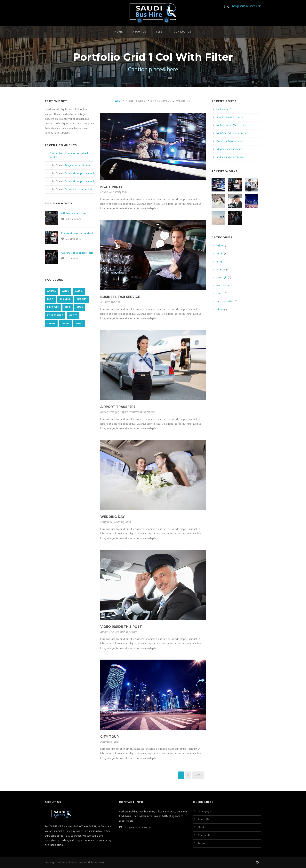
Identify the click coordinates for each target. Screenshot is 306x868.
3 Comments (73, 239)
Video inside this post (121, 627)
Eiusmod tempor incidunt (80, 173)
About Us (139, 32)
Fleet (160, 32)
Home (119, 32)
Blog (219, 262)
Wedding (184, 101)
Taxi (119, 302)
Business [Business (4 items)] (65, 299)
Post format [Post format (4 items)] (55, 315)
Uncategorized (225, 302)
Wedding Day (113, 517)
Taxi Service (161, 101)
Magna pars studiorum (78, 165)
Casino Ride (107, 192)
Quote (220, 294)
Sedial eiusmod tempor (230, 157)
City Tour (109, 737)
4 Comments (73, 219)
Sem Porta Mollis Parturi (230, 117)
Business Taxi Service (120, 297)
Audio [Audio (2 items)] (79, 291)
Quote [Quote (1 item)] (73, 315)
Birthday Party (128, 632)
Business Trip (108, 302)
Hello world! (224, 109)
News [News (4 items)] (80, 307)
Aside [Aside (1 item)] (65, 291)
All (118, 101)
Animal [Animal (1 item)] (52, 291)
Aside (220, 246)
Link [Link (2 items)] (68, 307)
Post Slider (223, 286)
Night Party (136, 101)
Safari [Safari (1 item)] (51, 324)
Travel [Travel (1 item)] (65, 324)
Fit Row (221, 270)
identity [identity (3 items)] (81, 299)
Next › (198, 775)
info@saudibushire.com (246, 6)
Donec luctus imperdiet (79, 189)
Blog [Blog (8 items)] (50, 299)
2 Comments (73, 259)
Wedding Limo (122, 522)
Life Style (222, 278)
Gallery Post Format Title (77, 253)
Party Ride (121, 192)
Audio (220, 254)
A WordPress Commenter (64, 154)
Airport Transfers (118, 407)
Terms (201, 843)
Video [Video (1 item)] (79, 324)
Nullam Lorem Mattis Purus (232, 125)
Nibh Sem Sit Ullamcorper (231, 133)
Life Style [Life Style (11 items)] (53, 307)
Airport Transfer (109, 412)
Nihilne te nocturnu (73, 214)
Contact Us (182, 32)
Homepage (205, 811)
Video (220, 310)
